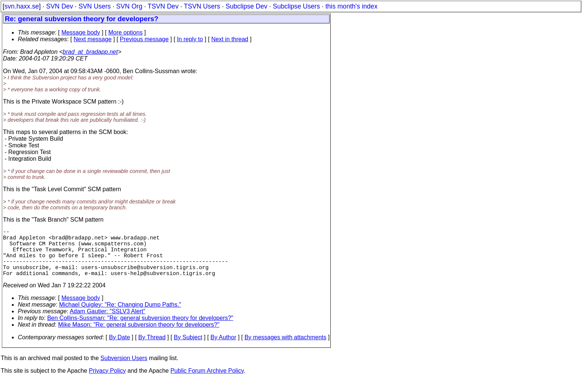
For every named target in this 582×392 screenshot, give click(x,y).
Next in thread (230, 39)
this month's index (352, 6)
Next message (92, 39)
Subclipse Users (296, 6)
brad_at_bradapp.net (90, 52)
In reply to (190, 39)
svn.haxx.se (22, 6)
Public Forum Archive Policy (207, 383)
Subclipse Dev (246, 6)
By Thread (152, 349)
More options (126, 32)
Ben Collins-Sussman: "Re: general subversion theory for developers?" (140, 330)
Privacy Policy (107, 383)
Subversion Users (124, 370)
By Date (119, 349)
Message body (81, 32)
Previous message (144, 39)
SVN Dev (59, 6)
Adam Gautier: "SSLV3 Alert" (108, 323)
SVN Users (94, 6)
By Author (223, 349)
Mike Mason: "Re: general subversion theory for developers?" (139, 337)
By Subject (188, 349)
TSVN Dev (163, 6)
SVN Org (129, 6)
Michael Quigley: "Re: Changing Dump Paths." (120, 316)
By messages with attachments (286, 349)
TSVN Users (202, 6)
